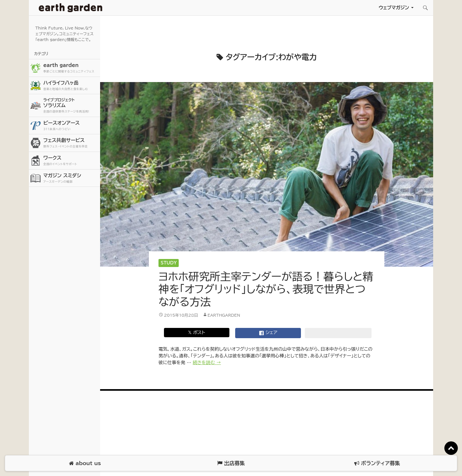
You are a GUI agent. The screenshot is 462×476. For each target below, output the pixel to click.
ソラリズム (71, 105)
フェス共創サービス (71, 143)
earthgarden (224, 315)
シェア (268, 333)
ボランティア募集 (377, 463)
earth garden (71, 68)
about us (85, 463)
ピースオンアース (71, 126)
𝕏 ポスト (197, 332)
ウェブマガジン (394, 8)
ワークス (71, 161)
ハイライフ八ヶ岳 (71, 86)
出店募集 (231, 463)
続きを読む (207, 363)
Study (169, 263)
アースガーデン (71, 8)
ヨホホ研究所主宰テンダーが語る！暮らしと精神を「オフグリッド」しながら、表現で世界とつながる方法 (266, 289)
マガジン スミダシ (71, 178)
